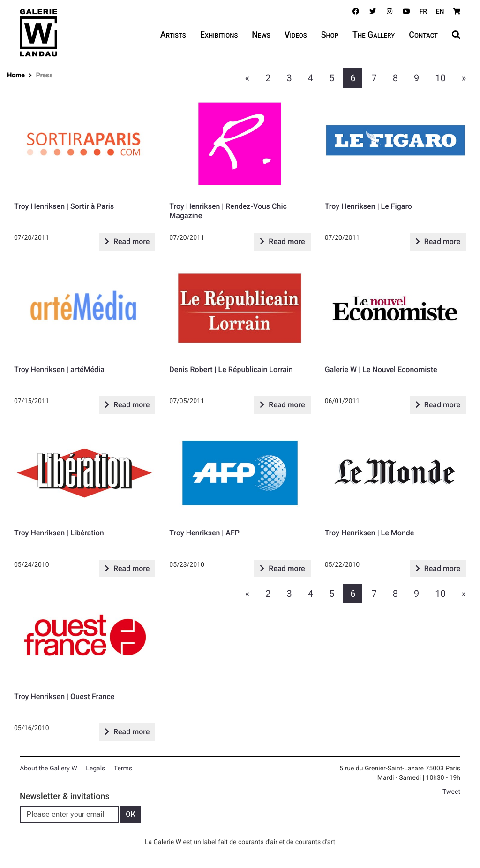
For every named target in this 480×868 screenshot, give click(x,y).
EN (440, 12)
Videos (296, 35)
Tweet (451, 792)
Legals (95, 769)
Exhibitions (219, 35)
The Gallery (374, 35)
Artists (173, 35)
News (261, 35)
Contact (423, 35)
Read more (127, 241)
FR (424, 12)
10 (440, 78)
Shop (330, 35)
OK (131, 814)
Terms (123, 769)
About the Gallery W (49, 769)
